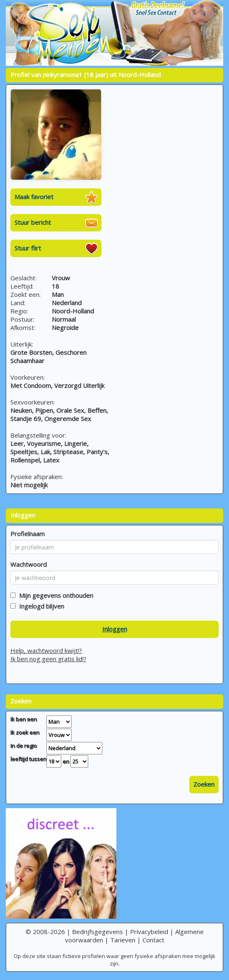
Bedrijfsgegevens (98, 932)
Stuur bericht (33, 222)
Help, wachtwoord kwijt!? (46, 650)
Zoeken (204, 784)
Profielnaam (28, 534)
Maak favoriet (34, 197)
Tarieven (123, 940)
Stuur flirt (28, 248)
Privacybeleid (149, 932)
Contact (153, 940)
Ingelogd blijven (40, 606)
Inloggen (115, 629)
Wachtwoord (29, 564)
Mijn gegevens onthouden (54, 595)
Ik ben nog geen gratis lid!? (48, 659)
